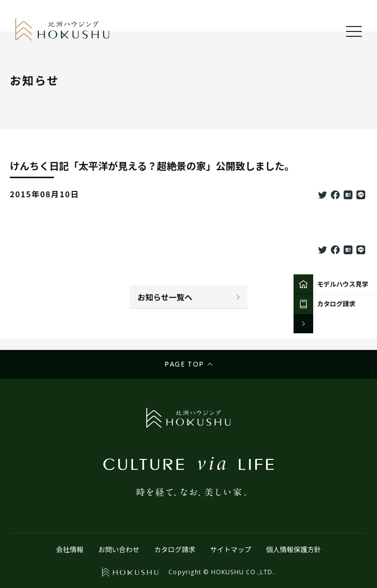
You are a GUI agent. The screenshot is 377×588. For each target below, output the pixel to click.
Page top (184, 364)
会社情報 (70, 549)
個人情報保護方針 (294, 549)
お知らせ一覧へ (165, 297)
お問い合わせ (119, 549)
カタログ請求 (175, 549)
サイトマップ (231, 549)
